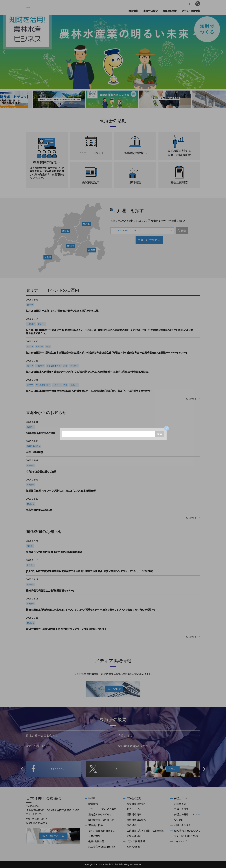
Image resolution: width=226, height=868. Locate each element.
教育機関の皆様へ (136, 804)
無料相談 (132, 825)
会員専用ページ (175, 4)
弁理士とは (181, 804)
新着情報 (133, 11)
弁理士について (182, 798)
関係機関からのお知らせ (101, 820)
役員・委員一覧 (67, 746)
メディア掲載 (133, 847)
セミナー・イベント (136, 809)
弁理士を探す (181, 809)
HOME (92, 798)
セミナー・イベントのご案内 (102, 809)
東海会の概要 (150, 11)
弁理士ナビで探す (149, 240)
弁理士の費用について (187, 814)
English (190, 4)
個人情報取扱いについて (187, 831)
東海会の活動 (170, 11)
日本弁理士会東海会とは (67, 736)
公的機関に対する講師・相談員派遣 (145, 831)
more (113, 305)
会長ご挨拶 (159, 736)
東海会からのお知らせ (100, 814)
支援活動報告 (134, 836)
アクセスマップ (35, 814)
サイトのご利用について (186, 836)
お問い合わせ (182, 825)
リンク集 (178, 820)
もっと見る (193, 399)
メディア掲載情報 (191, 11)
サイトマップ (180, 841)
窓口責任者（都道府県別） (159, 746)
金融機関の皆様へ (136, 820)
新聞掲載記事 (134, 814)
